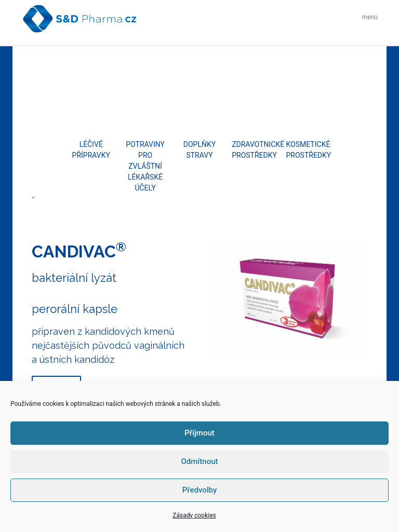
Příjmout (199, 433)
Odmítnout (200, 461)
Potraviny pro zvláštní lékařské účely (145, 166)
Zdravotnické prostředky (254, 150)
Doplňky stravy (199, 150)
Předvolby (200, 490)
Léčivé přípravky (91, 150)
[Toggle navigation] (367, 18)
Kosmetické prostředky (308, 150)
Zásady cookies (194, 515)
